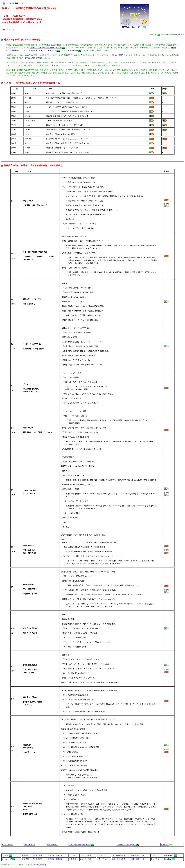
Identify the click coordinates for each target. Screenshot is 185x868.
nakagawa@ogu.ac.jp (39, 865)
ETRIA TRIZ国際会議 (72, 51)
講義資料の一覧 (30, 845)
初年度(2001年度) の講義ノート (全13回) (48, 48)
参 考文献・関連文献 (55, 855)
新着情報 (25, 855)
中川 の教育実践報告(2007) (128, 845)
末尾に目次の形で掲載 (34, 58)
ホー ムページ (7, 859)
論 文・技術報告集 (119, 855)
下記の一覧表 (117, 55)
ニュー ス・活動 (86, 855)
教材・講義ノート (138, 855)
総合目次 (5, 855)
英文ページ (167, 845)
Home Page (168, 859)
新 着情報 (25, 859)
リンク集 (72, 855)
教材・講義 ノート (138, 859)
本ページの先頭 (7, 845)
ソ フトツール (102, 855)
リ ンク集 (73, 859)
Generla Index (170, 855)
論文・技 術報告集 (119, 859)
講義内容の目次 (52, 845)
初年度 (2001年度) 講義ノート (82, 845)
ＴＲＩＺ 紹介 (38, 859)
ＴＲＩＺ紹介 (37, 855)
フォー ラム (155, 855)
